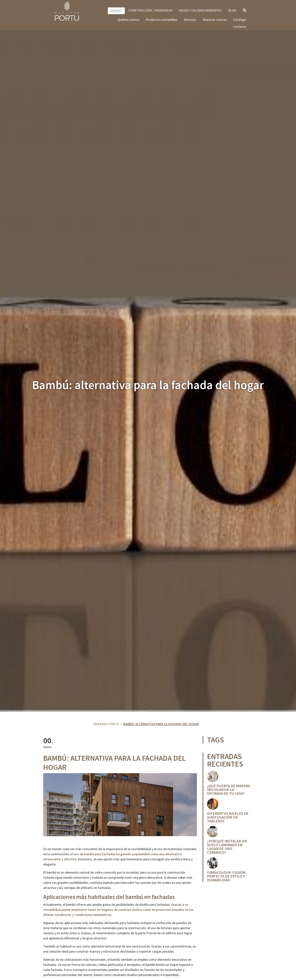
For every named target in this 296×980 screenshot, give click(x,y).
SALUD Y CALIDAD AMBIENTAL (200, 10)
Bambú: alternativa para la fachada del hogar (161, 724)
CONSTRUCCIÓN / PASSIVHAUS (150, 10)
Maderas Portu (106, 724)
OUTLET (116, 11)
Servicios (190, 20)
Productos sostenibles (162, 20)
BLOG (232, 10)
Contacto (240, 27)
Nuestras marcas (215, 20)
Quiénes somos (128, 20)
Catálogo (240, 20)
